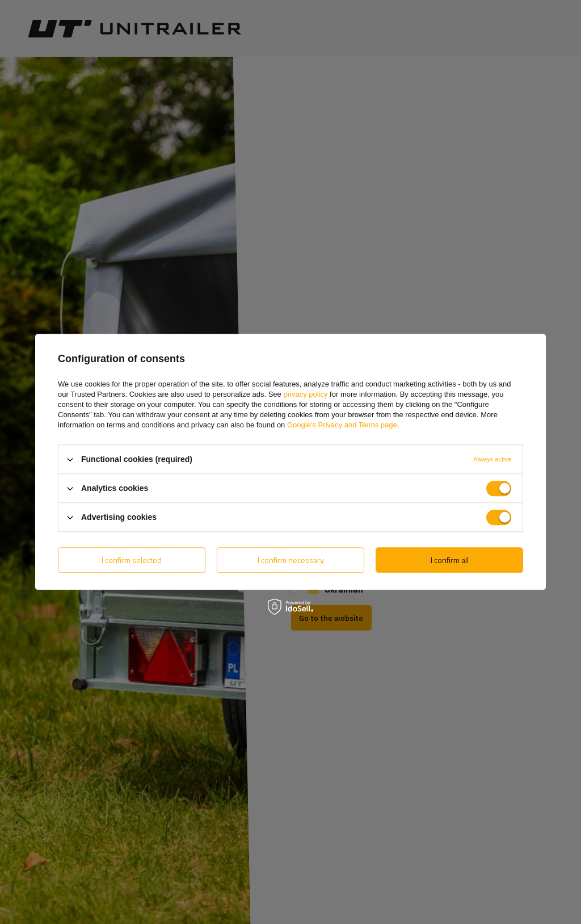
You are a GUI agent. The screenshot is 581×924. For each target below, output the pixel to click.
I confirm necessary (291, 560)
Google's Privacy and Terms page (342, 425)
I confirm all (450, 560)
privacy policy (305, 394)
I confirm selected (132, 560)
